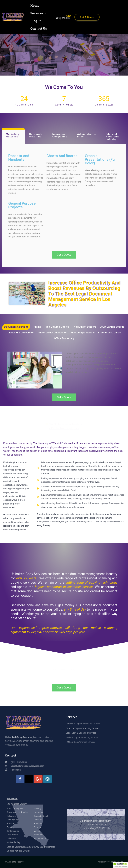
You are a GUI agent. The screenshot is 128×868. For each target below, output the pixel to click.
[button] (120, 865)
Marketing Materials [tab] (12, 135)
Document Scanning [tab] (15, 327)
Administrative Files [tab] (87, 135)
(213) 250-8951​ (63, 18)
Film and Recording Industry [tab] (113, 137)
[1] (62, 443)
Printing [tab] (36, 327)
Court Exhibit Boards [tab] (113, 327)
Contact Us (39, 28)
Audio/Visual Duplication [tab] (52, 333)
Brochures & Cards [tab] (111, 333)
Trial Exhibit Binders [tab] (85, 327)
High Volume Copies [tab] (57, 327)
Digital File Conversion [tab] (19, 333)
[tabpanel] (64, 205)
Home (35, 5)
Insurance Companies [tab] (60, 135)
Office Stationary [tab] (64, 339)
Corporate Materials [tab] (36, 135)
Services (39, 13)
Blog (36, 21)
